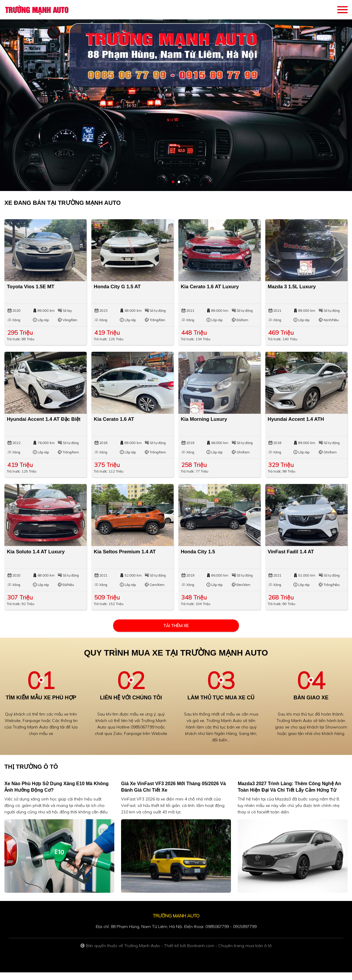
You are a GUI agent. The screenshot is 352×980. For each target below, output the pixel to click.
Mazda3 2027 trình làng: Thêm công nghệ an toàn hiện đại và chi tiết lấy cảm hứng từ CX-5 (289, 798)
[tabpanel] (176, 96)
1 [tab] (173, 182)
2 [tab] (179, 182)
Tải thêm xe (176, 633)
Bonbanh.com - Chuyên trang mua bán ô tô (229, 953)
